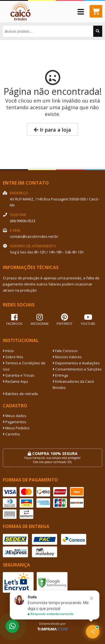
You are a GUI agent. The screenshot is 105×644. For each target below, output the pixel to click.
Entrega (60, 375)
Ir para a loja (53, 130)
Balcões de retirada (20, 394)
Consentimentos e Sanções (77, 369)
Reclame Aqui (15, 382)
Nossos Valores (67, 357)
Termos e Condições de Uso (24, 366)
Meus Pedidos (16, 428)
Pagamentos (15, 422)
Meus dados (15, 416)
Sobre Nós (13, 357)
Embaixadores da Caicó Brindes (73, 385)
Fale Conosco (65, 351)
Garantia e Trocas (19, 375)
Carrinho (11, 434)
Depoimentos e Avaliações (76, 363)
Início (8, 351)
